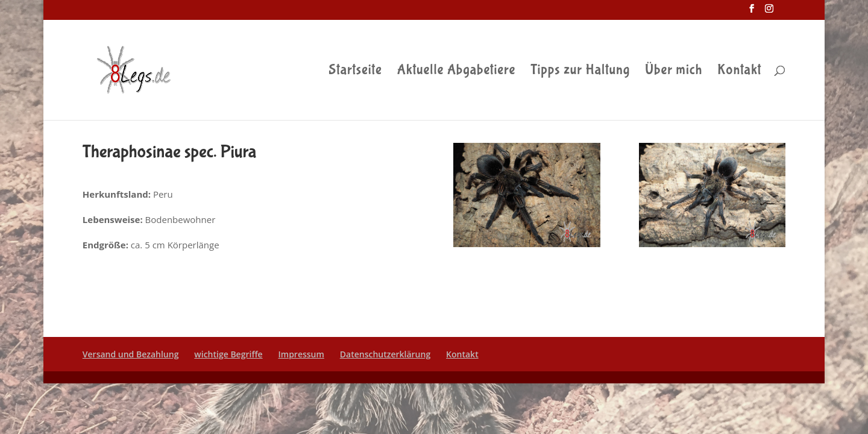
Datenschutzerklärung (385, 354)
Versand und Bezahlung (131, 354)
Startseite (355, 72)
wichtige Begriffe (228, 354)
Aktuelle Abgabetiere (457, 72)
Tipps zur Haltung (580, 72)
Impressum (301, 354)
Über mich (674, 72)
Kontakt (739, 72)
